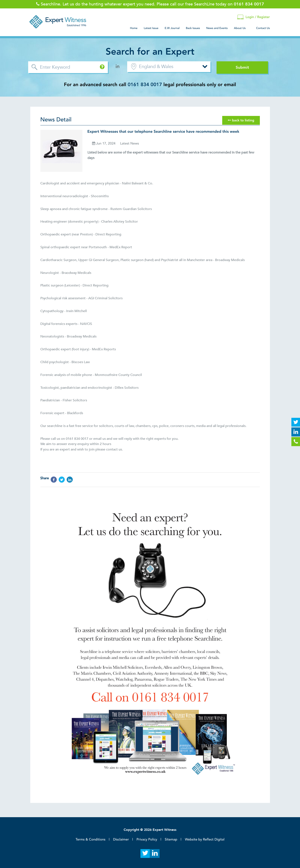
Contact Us (263, 28)
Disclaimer (121, 839)
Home (134, 28)
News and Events (217, 28)
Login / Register (254, 17)
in (118, 66)
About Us (240, 28)
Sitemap (171, 839)
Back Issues (193, 28)
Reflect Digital (214, 839)
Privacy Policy (147, 839)
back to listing (241, 120)
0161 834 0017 (145, 85)
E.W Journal (172, 28)
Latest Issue (151, 28)
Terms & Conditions (90, 839)
